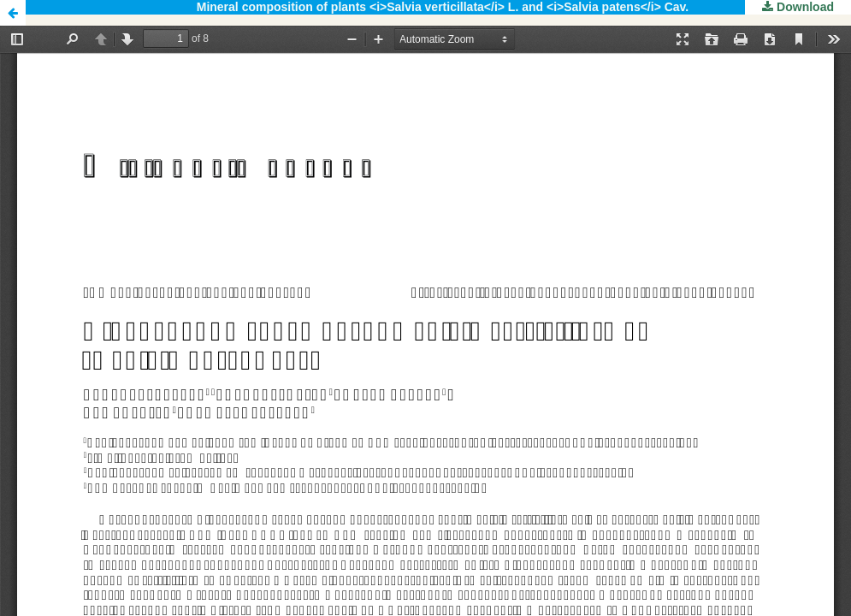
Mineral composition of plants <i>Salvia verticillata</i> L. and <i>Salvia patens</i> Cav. (443, 7)
